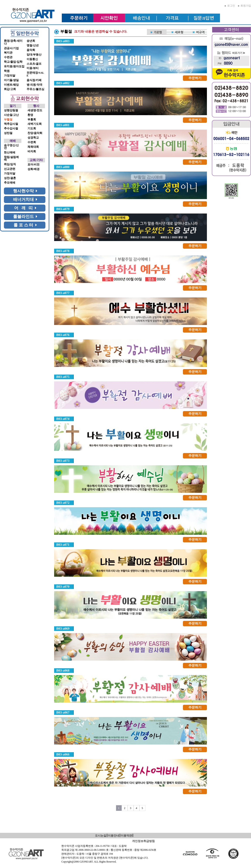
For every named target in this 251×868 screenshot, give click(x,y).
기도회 (32, 128)
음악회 (31, 50)
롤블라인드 (25, 216)
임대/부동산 (34, 55)
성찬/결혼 (10, 178)
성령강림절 (11, 110)
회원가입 (244, 6)
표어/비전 (34, 165)
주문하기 (195, 78)
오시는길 (101, 836)
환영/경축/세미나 (13, 42)
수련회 (32, 142)
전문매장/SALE (35, 74)
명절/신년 (33, 45)
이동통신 (32, 59)
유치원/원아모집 (14, 66)
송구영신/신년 (11, 147)
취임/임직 (10, 164)
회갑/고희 (10, 89)
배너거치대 (25, 199)
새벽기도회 (35, 124)
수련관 (8, 57)
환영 (30, 115)
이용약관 (126, 836)
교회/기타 (36, 160)
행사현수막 (25, 191)
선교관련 (10, 169)
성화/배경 (34, 169)
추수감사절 (11, 128)
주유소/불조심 (35, 89)
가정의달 (10, 76)
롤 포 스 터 (25, 225)
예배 (13, 141)
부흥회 (32, 120)
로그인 (230, 6)
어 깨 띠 (25, 208)
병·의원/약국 (34, 85)
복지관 (8, 53)
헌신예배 (10, 153)
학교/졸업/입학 (13, 62)
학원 (7, 71)
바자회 (32, 151)
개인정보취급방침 (143, 841)
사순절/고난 (11, 115)
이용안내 (113, 836)
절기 (13, 106)
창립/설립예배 (11, 159)
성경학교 (33, 138)
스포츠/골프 (34, 64)
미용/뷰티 (33, 68)
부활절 (8, 120)
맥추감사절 (11, 124)
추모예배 (10, 183)
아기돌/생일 (11, 80)
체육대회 (33, 147)
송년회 (31, 41)
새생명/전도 (35, 110)
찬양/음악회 (35, 133)
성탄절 (8, 133)
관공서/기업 (11, 48)
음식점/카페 (34, 80)
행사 (36, 106)
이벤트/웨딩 (11, 85)
